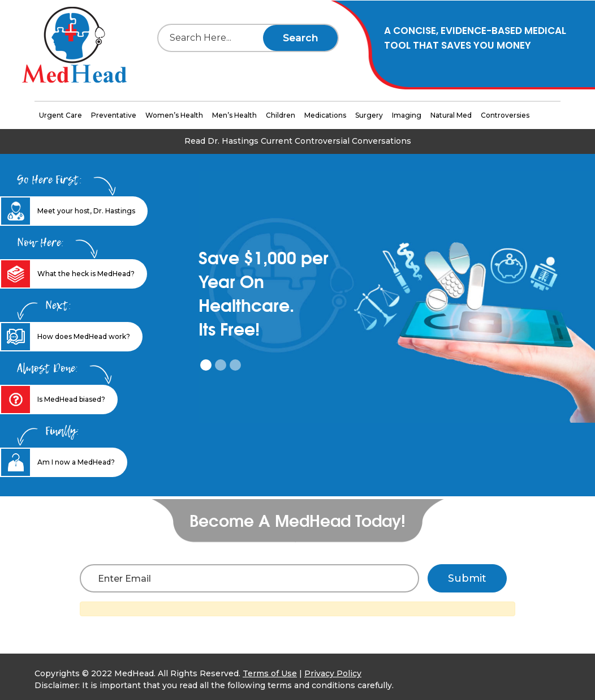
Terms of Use (270, 673)
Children (281, 115)
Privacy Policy (333, 673)
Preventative (114, 115)
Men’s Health (234, 115)
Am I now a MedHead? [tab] (76, 462)
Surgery (369, 115)
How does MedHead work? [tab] (84, 336)
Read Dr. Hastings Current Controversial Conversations (298, 141)
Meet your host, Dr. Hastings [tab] (86, 211)
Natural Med (451, 115)
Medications (325, 115)
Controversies (505, 115)
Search (300, 38)
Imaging (407, 115)
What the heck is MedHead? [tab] (86, 274)
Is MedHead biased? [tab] (71, 399)
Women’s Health (174, 115)
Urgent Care (61, 115)
